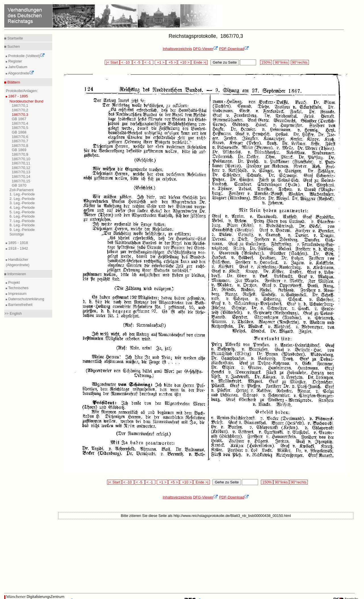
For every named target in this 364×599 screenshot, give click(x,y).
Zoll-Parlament (21, 190)
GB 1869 (19, 150)
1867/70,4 (20, 123)
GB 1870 (19, 185)
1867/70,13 (21, 172)
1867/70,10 (21, 159)
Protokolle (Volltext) (26, 56)
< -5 (138, 62)
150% (266, 62)
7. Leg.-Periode (22, 221)
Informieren (16, 274)
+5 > (172, 62)
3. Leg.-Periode (22, 203)
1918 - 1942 (17, 248)
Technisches (18, 288)
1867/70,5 (20, 128)
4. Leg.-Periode (22, 207)
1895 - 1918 (17, 243)
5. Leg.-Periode (22, 212)
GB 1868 (19, 132)
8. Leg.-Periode (22, 225)
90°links (281, 62)
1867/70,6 (20, 137)
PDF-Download (234, 49)
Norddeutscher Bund (26, 101)
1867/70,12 (21, 168)
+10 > (184, 62)
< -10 (126, 62)
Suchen (13, 46)
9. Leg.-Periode (22, 230)
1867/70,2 (20, 110)
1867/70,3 (20, 115)
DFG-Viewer (206, 49)
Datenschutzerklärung (26, 299)
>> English (13, 313)
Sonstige (17, 234)
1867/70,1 (20, 106)
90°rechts (300, 62)
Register (14, 61)
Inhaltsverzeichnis (177, 49)
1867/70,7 (20, 141)
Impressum (17, 294)
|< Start (112, 62)
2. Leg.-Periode (22, 199)
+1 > (160, 62)
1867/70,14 (21, 177)
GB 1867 (19, 119)
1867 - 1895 (17, 96)
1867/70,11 (21, 163)
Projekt (13, 282)
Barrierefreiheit (20, 305)
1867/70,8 (20, 146)
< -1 (148, 62)
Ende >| (200, 62)
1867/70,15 (21, 181)
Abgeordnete (20, 73)
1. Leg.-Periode (22, 194)
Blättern (13, 82)
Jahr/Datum (17, 67)
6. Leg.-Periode (22, 216)
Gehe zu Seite (225, 62)
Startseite (15, 38)
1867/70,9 (20, 154)
